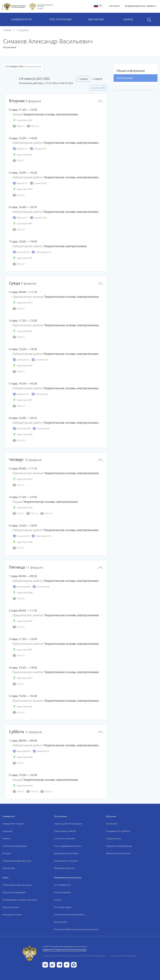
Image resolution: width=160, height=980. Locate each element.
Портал (58, 900)
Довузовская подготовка (66, 853)
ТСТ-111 (18, 548)
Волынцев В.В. (21, 429)
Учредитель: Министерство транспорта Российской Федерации (74, 956)
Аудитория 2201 (22, 120)
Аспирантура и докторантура (17, 885)
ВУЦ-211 (19, 264)
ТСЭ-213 (18, 230)
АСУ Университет (63, 885)
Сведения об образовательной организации (64, 950)
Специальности (114, 838)
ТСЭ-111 (18, 485)
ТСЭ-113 (46, 514)
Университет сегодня (13, 824)
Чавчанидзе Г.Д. (41, 252)
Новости (7, 838)
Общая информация (131, 71)
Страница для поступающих (68, 824)
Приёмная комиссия (64, 868)
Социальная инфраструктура (17, 861)
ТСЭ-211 (18, 161)
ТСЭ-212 (18, 195)
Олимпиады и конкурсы (66, 861)
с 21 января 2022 (23, 66)
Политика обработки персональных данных (76, 929)
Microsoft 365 (61, 922)
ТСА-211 (18, 763)
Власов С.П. (20, 149)
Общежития (8, 868)
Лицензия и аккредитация (119, 846)
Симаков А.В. (38, 149)
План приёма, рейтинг (65, 831)
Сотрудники (23, 30)
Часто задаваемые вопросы (68, 846)
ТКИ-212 (33, 126)
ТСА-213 (18, 441)
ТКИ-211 (19, 126)
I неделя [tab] (83, 79)
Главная (7, 30)
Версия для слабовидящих (123, 956)
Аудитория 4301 (22, 155)
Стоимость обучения (65, 838)
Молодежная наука (12, 914)
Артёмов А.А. (21, 360)
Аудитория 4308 (22, 434)
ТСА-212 (18, 599)
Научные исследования (14, 892)
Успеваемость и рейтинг (118, 831)
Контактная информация (15, 846)
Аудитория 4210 (22, 786)
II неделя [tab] (97, 79)
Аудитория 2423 (22, 508)
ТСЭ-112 (32, 514)
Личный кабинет (62, 892)
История (7, 853)
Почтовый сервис (63, 907)
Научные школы (11, 907)
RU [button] (99, 5)
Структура (7, 831)
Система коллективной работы (69, 914)
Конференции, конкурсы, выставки (20, 900)
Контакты (114, 6)
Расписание (125, 78)
